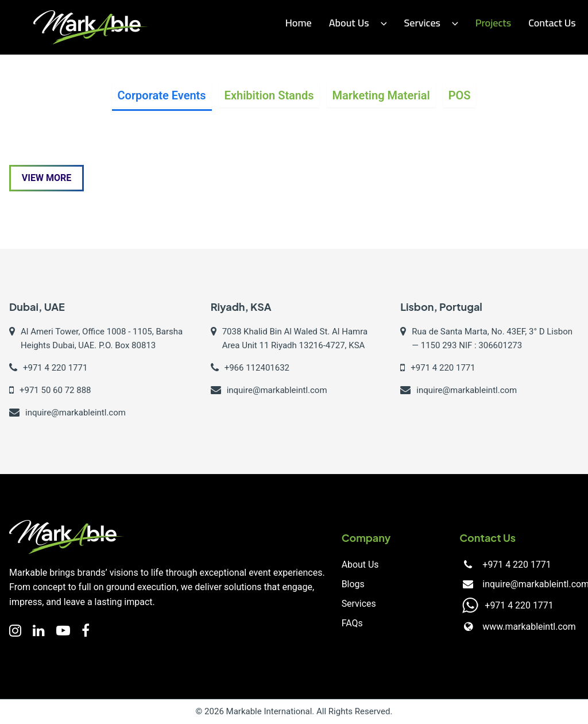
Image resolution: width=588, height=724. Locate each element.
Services (359, 604)
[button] (381, 23)
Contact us (552, 23)
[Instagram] (15, 631)
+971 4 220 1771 (517, 565)
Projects (493, 23)
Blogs (353, 584)
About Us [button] (358, 23)
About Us (360, 565)
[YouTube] (63, 631)
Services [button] (431, 23)
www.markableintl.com (529, 627)
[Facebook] (86, 631)
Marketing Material (381, 95)
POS (460, 95)
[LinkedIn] (39, 631)
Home (299, 23)
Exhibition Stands (269, 95)
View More (47, 178)
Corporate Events (162, 95)
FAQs (352, 623)
